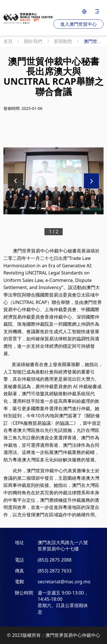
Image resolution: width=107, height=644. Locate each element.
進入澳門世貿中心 (78, 24)
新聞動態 (64, 41)
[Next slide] (91, 181)
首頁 (9, 41)
